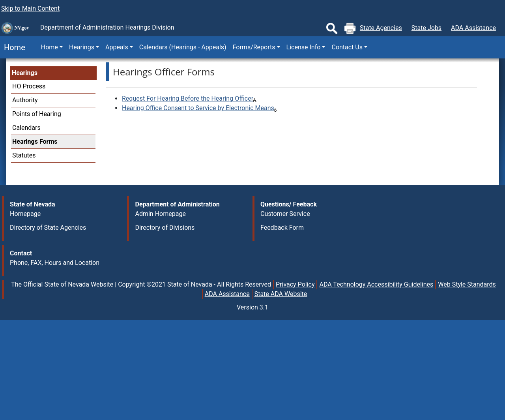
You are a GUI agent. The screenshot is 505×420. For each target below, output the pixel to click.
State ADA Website (281, 294)
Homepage (25, 214)
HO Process (29, 86)
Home (13, 47)
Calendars (26, 128)
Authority (25, 100)
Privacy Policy (295, 284)
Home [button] (50, 47)
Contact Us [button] (347, 47)
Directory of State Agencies (48, 228)
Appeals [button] (117, 47)
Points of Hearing (37, 114)
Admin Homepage (160, 214)
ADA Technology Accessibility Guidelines (376, 284)
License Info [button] (304, 47)
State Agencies (381, 28)
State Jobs (426, 28)
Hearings (25, 73)
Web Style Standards (467, 284)
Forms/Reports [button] (254, 47)
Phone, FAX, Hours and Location (55, 263)
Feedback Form (282, 228)
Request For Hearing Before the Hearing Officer (188, 98)
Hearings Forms (35, 142)
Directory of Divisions (165, 228)
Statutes (24, 155)
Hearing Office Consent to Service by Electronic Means (198, 108)
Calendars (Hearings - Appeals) (183, 47)
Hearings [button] (82, 47)
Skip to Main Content (30, 8)
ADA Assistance (473, 28)
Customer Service (285, 214)
